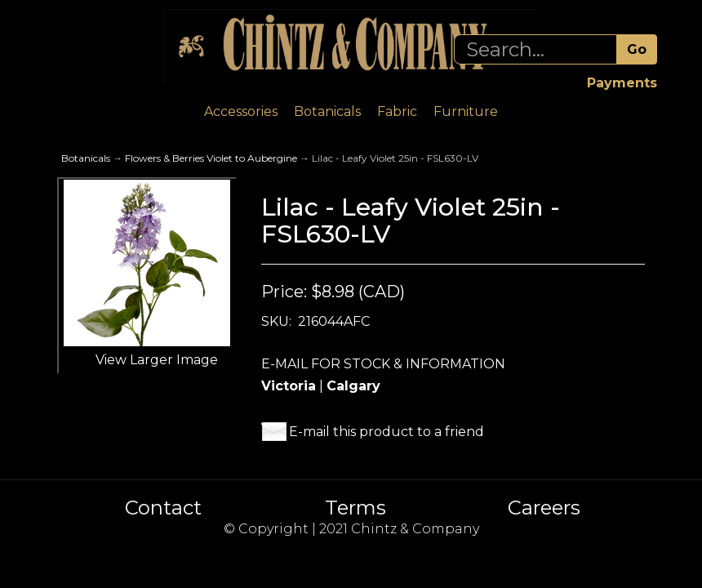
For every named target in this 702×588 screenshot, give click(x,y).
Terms (355, 508)
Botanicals (327, 111)
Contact (163, 508)
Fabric (397, 111)
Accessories (241, 111)
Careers (544, 508)
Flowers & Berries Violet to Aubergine (211, 158)
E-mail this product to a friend (387, 432)
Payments (622, 83)
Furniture (466, 111)
